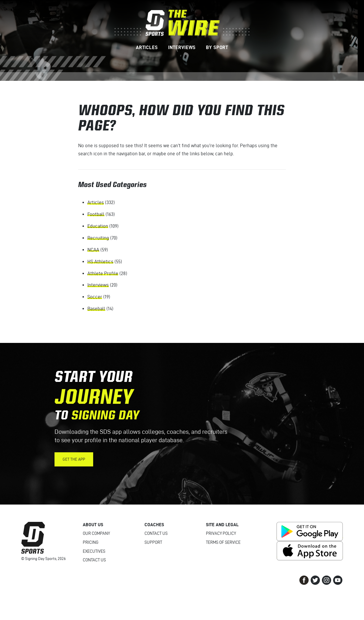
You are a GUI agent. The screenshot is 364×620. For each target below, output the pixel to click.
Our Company (96, 533)
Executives (94, 551)
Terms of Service (223, 542)
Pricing (91, 542)
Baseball (96, 309)
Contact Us (94, 560)
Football (96, 214)
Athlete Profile (103, 273)
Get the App (74, 459)
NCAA (93, 250)
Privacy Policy (221, 533)
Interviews (98, 285)
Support (153, 542)
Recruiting (98, 238)
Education (98, 226)
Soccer (95, 297)
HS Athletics (100, 262)
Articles (96, 202)
